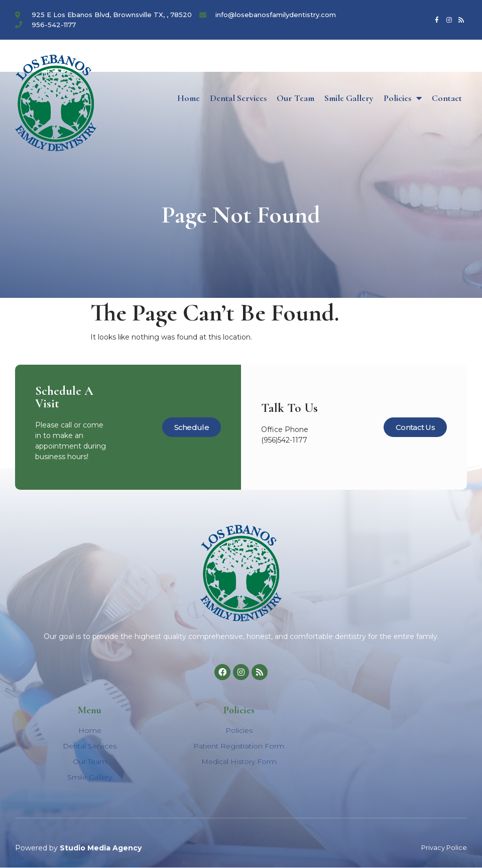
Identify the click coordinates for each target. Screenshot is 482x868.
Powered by (78, 848)
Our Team (295, 98)
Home (189, 98)
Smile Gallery (349, 98)
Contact (447, 98)
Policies (403, 98)
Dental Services (238, 98)
